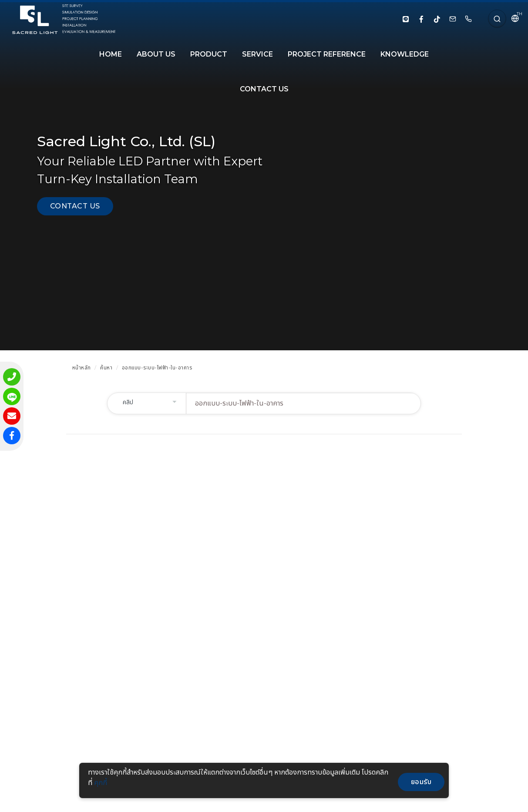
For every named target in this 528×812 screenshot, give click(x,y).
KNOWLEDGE (405, 54)
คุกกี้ (101, 783)
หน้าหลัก (82, 367)
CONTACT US (264, 89)
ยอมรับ (421, 782)
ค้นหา (106, 367)
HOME (111, 54)
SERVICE (257, 54)
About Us (156, 54)
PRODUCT (209, 54)
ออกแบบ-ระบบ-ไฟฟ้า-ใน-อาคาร (157, 367)
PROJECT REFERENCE (327, 54)
